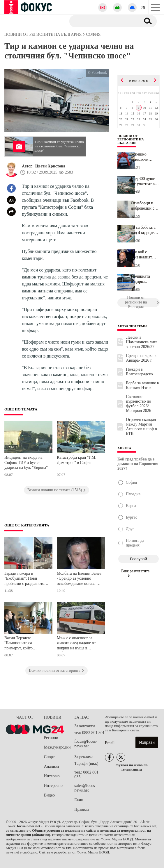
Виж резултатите (135, 573)
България (52, 728)
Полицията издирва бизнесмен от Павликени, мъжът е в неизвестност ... (144, 279)
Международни (57, 747)
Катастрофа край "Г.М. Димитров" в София (76, 460)
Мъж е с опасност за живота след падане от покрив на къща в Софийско (76, 644)
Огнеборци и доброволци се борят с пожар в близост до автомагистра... (144, 206)
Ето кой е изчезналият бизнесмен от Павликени (142, 255)
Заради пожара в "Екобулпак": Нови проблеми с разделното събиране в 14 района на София (25, 579)
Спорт (49, 757)
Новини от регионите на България (131, 139)
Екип (79, 800)
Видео (49, 795)
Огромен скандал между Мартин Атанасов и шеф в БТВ (142, 427)
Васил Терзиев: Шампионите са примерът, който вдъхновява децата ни (23, 644)
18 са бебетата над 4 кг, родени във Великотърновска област (145, 230)
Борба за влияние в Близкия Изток (143, 385)
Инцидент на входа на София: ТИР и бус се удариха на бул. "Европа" (26, 462)
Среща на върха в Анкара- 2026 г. (141, 358)
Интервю (52, 776)
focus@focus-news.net (86, 744)
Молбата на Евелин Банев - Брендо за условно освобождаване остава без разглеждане (79, 579)
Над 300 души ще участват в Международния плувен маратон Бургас (145, 181)
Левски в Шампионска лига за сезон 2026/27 (142, 342)
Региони (51, 738)
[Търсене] (103, 21)
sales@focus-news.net (85, 788)
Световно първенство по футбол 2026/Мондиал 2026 (139, 404)
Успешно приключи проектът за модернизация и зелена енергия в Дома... (145, 157)
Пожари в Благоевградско (140, 372)
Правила (82, 809)
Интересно (53, 786)
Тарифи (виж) (86, 763)
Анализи (51, 766)
